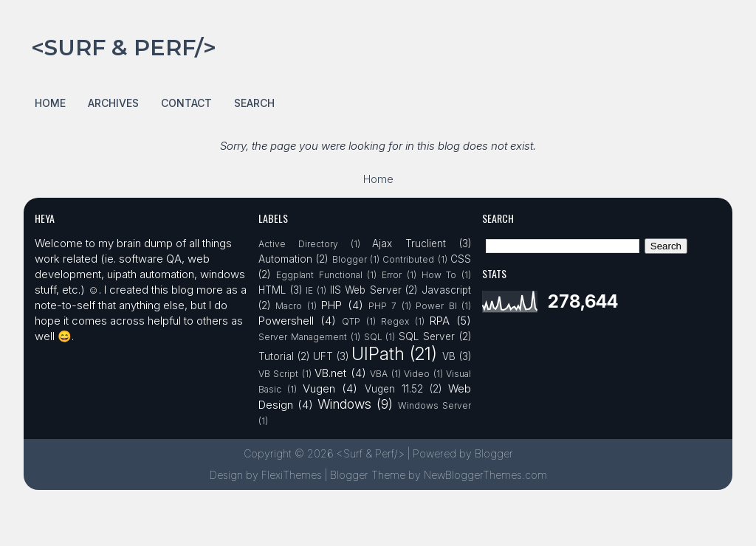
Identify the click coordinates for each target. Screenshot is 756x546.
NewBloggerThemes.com (485, 475)
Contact (186, 103)
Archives (113, 103)
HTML (272, 290)
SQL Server (427, 336)
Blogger (350, 259)
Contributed (408, 259)
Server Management (303, 337)
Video (417, 374)
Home (50, 103)
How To (439, 275)
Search (254, 103)
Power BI (436, 306)
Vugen (319, 388)
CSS (461, 259)
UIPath (378, 354)
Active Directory (298, 244)
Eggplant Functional (319, 275)
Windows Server (434, 405)
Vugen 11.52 (394, 389)
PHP (331, 305)
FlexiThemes (292, 475)
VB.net (330, 373)
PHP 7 (382, 306)
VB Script (278, 374)
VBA (379, 374)
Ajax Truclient (409, 243)
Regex (395, 321)
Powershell (286, 321)
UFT (323, 356)
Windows (344, 404)
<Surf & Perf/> (124, 48)
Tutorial (276, 356)
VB (449, 356)
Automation (285, 259)
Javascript (446, 290)
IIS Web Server (366, 290)
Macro (289, 306)
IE (309, 290)
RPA (440, 321)
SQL (373, 337)
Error (392, 275)
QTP (351, 321)
